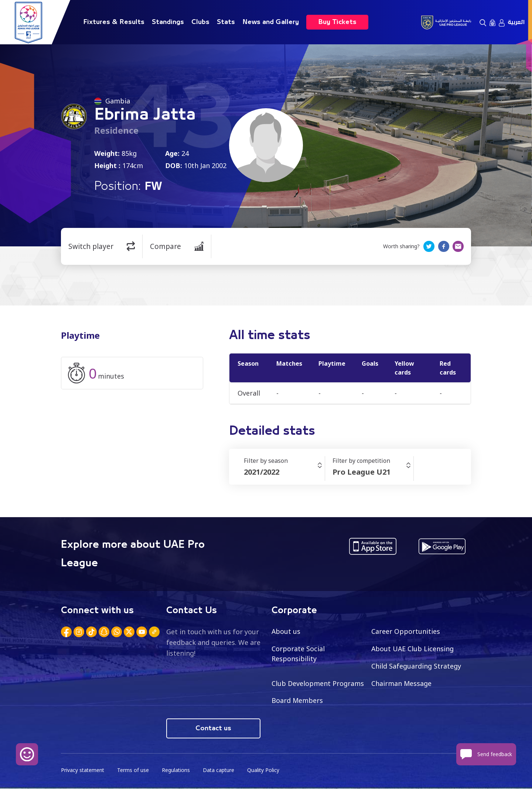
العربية (516, 22)
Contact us (213, 729)
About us (286, 631)
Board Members (297, 701)
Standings (168, 22)
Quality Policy (266, 771)
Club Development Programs (318, 683)
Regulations (177, 771)
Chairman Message (402, 683)
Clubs (200, 22)
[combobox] (284, 472)
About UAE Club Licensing (413, 649)
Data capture (220, 771)
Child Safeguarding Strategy (416, 666)
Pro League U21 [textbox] (362, 472)
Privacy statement (83, 771)
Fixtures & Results (114, 22)
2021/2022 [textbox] (262, 472)
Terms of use (134, 771)
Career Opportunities (406, 631)
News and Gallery (271, 22)
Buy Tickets (337, 22)
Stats (226, 22)
